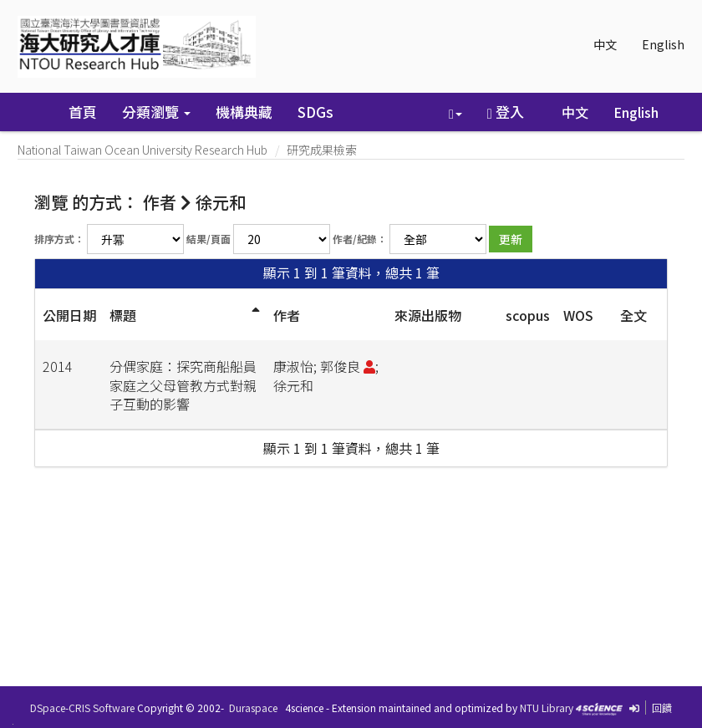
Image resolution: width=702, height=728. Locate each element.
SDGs (315, 112)
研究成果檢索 (322, 150)
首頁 (83, 112)
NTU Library (547, 708)
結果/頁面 (209, 239)
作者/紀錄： (360, 239)
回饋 (662, 708)
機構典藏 (244, 112)
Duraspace (253, 708)
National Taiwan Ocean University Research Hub (142, 150)
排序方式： (59, 239)
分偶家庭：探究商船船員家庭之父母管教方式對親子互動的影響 (183, 385)
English (663, 44)
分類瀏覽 (156, 112)
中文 (605, 44)
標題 (123, 315)
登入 (506, 112)
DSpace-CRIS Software (82, 708)
